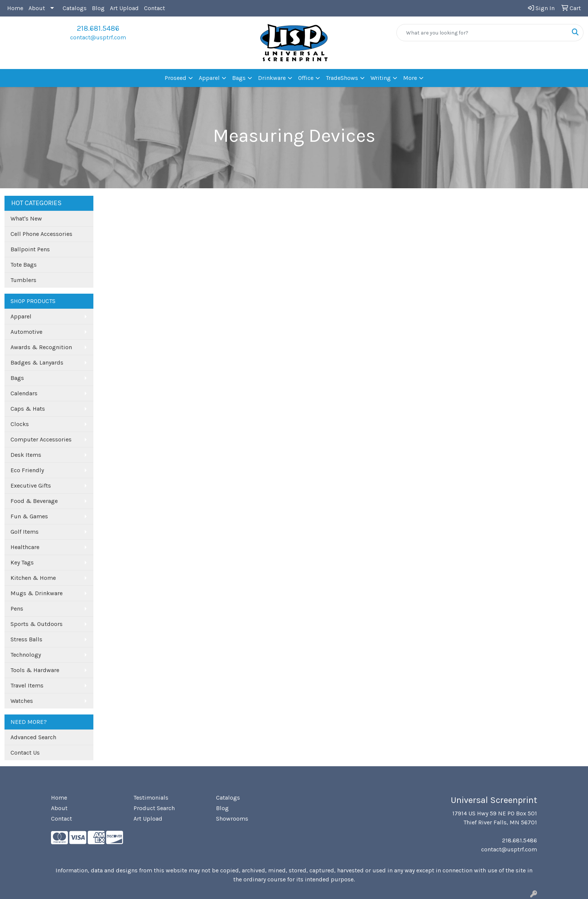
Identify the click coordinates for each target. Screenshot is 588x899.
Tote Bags (24, 265)
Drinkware (272, 78)
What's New (26, 218)
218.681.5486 (98, 28)
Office (306, 78)
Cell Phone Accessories (41, 234)
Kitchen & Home (33, 578)
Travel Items (27, 685)
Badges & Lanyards (37, 362)
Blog (98, 8)
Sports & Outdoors (37, 624)
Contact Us (25, 753)
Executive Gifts (31, 486)
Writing (381, 78)
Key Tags (22, 562)
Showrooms (232, 819)
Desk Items (26, 455)
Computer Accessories (41, 439)
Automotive (26, 332)
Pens (17, 609)
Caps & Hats (28, 409)
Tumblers (23, 280)
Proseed (175, 78)
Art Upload (124, 8)
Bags (239, 78)
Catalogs (75, 8)
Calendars (24, 393)
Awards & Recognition (41, 347)
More (410, 78)
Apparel (209, 78)
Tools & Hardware (35, 670)
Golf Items (25, 532)
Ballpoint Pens (30, 249)
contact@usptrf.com (98, 37)
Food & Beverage (34, 501)
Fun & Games (29, 516)
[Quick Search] (482, 33)
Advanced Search (33, 737)
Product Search (154, 808)
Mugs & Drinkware (37, 593)
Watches (22, 701)
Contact (154, 8)
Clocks (20, 424)
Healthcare (25, 547)
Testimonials (151, 798)
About (37, 8)
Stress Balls (26, 639)
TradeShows (342, 78)
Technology (26, 655)
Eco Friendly (27, 470)
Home (15, 8)
